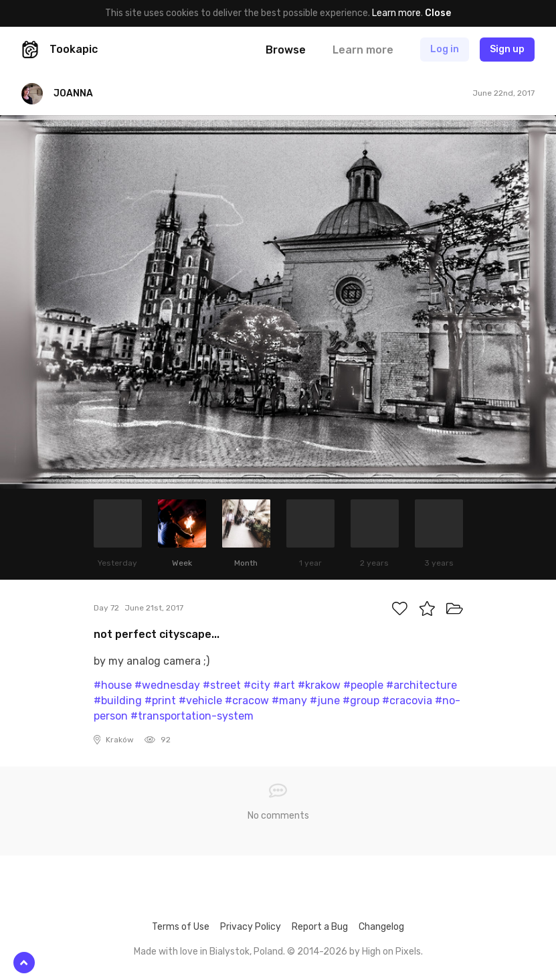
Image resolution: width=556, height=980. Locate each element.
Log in (445, 49)
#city (257, 685)
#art (284, 685)
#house (113, 685)
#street (222, 685)
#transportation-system (192, 716)
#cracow (247, 701)
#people (363, 685)
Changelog (381, 927)
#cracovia (407, 701)
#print (160, 701)
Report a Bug (320, 927)
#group (361, 701)
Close (438, 13)
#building (118, 701)
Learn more (396, 13)
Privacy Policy (251, 927)
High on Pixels (391, 952)
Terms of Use (181, 927)
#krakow (319, 685)
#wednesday (167, 685)
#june (325, 701)
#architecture (422, 685)
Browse (286, 50)
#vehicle (200, 701)
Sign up (507, 49)
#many (289, 701)
